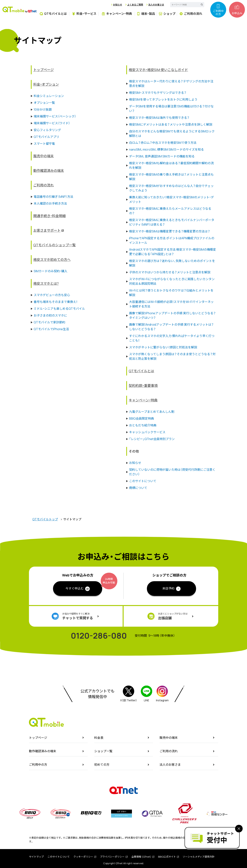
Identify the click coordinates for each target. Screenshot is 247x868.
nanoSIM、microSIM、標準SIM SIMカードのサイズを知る (166, 149)
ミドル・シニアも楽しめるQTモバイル (59, 309)
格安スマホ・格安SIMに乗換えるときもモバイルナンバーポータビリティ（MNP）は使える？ (172, 222)
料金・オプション (46, 84)
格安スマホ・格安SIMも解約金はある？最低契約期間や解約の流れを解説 (171, 165)
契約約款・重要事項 (143, 386)
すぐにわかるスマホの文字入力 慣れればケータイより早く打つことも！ (172, 338)
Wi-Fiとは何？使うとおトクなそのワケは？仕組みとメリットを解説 (171, 293)
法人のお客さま (156, 5)
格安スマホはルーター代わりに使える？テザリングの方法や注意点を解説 (171, 84)
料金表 (99, 738)
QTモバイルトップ (45, 519)
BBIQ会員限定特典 (141, 418)
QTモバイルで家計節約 (49, 322)
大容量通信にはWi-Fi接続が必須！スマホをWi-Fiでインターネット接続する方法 (171, 304)
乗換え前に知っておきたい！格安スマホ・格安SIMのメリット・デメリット (171, 199)
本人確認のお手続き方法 (50, 203)
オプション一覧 (44, 103)
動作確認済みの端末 (49, 170)
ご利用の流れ (44, 185)
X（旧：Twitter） (129, 694)
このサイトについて (143, 481)
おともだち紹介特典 (143, 425)
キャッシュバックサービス (147, 432)
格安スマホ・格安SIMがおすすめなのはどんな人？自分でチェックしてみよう (171, 188)
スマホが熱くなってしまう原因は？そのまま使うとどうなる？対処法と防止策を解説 (172, 356)
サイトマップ (36, 857)
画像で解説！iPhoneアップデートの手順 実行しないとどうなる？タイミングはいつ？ (172, 315)
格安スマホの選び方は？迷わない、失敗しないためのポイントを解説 (172, 263)
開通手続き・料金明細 (49, 216)
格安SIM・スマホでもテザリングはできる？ (158, 93)
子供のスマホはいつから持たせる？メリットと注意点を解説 (170, 272)
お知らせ (118, 5)
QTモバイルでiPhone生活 (51, 329)
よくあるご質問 (135, 5)
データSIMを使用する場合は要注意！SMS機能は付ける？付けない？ (171, 109)
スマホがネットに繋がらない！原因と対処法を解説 (163, 347)
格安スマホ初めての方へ (52, 260)
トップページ (44, 70)
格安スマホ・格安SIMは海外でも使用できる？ (159, 118)
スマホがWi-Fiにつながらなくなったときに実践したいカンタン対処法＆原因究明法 (172, 281)
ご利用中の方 (218, 10)
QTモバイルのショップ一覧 (55, 245)
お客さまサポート (47, 230)
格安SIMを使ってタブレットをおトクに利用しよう (163, 99)
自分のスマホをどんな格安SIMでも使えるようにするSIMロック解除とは (172, 134)
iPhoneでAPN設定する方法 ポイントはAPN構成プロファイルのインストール (172, 240)
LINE (146, 694)
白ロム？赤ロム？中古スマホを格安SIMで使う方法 (163, 143)
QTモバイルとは (141, 371)
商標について (138, 488)
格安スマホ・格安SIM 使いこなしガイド (158, 70)
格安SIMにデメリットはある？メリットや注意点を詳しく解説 (171, 124)
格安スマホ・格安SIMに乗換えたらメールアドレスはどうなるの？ (170, 211)
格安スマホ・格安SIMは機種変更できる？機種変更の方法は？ (170, 231)
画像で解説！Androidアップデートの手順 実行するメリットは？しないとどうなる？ (171, 327)
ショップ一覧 (103, 751)
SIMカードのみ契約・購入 (51, 271)
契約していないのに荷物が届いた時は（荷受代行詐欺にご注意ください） (172, 472)
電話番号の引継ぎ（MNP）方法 (53, 197)
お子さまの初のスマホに (50, 315)
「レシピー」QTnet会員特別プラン (152, 439)
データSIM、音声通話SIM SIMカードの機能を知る (162, 156)
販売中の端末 (44, 156)
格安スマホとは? (46, 283)
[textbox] (184, 5)
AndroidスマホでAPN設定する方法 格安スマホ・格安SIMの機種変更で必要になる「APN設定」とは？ (173, 252)
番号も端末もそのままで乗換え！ (56, 302)
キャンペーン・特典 (143, 400)
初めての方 (102, 765)
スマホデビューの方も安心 (52, 295)
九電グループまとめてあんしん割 (152, 412)
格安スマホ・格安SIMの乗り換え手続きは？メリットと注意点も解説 (171, 177)
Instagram (162, 694)
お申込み (237, 10)
